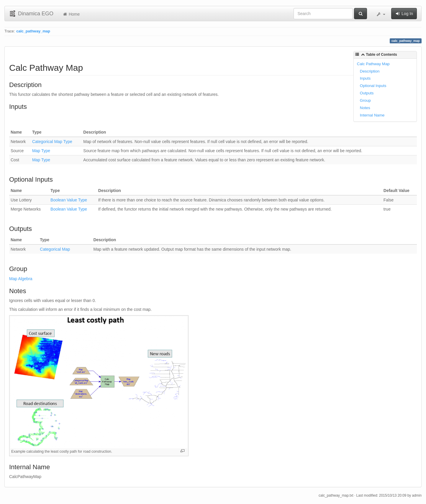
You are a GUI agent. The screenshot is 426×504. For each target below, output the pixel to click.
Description (370, 71)
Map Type (41, 151)
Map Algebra (21, 279)
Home (71, 14)
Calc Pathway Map (373, 64)
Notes (365, 108)
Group (365, 100)
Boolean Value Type (69, 200)
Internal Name (372, 115)
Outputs (367, 93)
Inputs (365, 78)
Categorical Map (55, 249)
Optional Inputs (373, 86)
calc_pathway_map (33, 31)
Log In (404, 14)
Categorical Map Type (52, 142)
